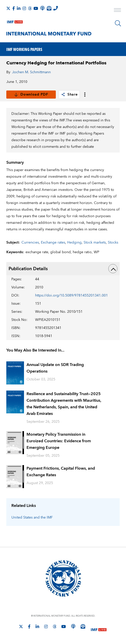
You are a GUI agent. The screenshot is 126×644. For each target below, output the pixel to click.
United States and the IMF (32, 518)
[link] (63, 95)
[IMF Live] (15, 21)
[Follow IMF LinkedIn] (19, 8)
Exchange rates (53, 243)
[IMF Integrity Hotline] (56, 8)
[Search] (118, 23)
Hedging (74, 243)
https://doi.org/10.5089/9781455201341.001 (71, 296)
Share (69, 95)
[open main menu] (117, 11)
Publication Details (63, 269)
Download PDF (31, 95)
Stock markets (95, 243)
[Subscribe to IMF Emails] (49, 8)
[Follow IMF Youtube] (36, 8)
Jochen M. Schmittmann (31, 72)
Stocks (113, 243)
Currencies (30, 243)
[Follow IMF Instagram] (24, 8)
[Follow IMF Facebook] (14, 8)
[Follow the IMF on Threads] (30, 8)
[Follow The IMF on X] (8, 8)
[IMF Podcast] (42, 8)
